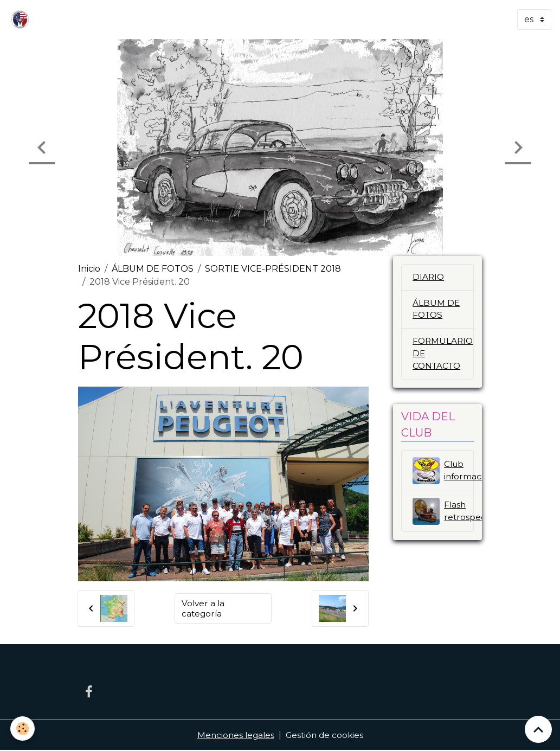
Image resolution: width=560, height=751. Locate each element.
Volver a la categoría (204, 608)
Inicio (89, 269)
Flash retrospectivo (443, 515)
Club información (443, 474)
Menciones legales (234, 736)
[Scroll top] (538, 729)
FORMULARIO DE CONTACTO (443, 357)
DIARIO (429, 277)
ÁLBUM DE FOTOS (153, 269)
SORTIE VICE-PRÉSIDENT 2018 (273, 269)
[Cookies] (23, 728)
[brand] (22, 20)
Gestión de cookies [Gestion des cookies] (326, 736)
